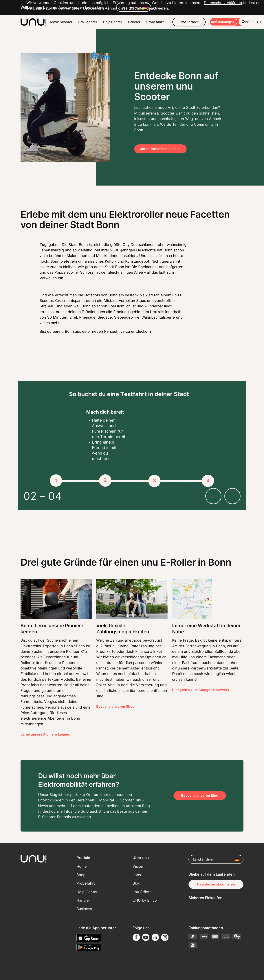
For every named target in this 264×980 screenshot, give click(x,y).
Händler (134, 22)
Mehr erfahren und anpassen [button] (184, 959)
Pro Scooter (88, 22)
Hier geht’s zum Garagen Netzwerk (201, 690)
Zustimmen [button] (225, 959)
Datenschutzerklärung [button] (45, 946)
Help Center (113, 22)
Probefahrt (155, 22)
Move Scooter (61, 22)
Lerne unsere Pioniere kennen (45, 734)
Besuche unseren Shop (115, 706)
